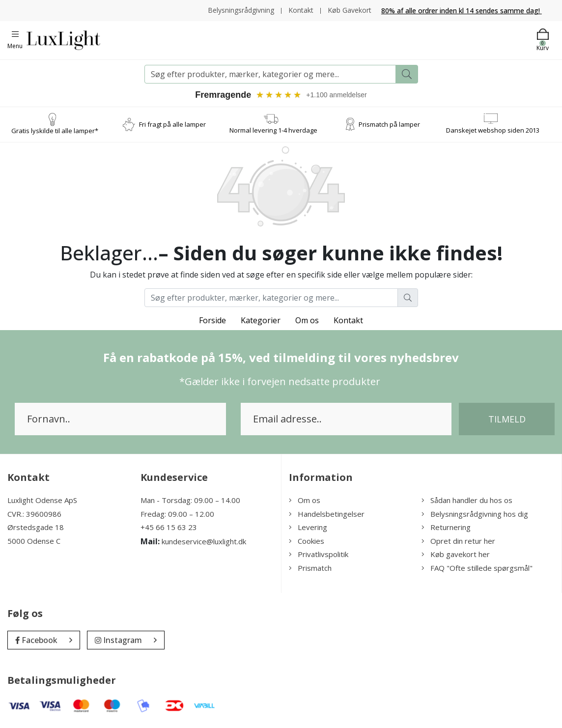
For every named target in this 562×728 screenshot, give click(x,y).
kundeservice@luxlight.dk (204, 541)
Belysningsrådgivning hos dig (475, 514)
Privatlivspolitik (319, 554)
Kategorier (261, 320)
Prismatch (310, 568)
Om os (307, 320)
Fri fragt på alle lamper (172, 124)
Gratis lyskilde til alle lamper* (55, 131)
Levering (308, 527)
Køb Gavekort (350, 10)
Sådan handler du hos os (467, 500)
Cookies (307, 541)
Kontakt (301, 10)
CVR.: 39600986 (34, 514)
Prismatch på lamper (389, 124)
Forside (212, 320)
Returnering (446, 527)
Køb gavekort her (456, 554)
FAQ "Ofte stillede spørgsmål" (477, 568)
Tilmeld (507, 419)
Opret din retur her (458, 541)
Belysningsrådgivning (241, 10)
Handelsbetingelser (327, 514)
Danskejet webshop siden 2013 (493, 130)
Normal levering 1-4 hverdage (273, 130)
